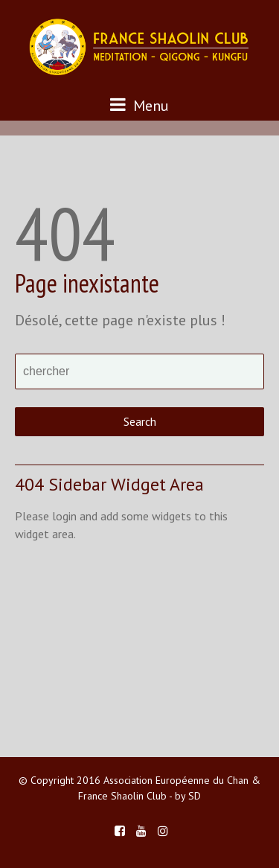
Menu (139, 105)
